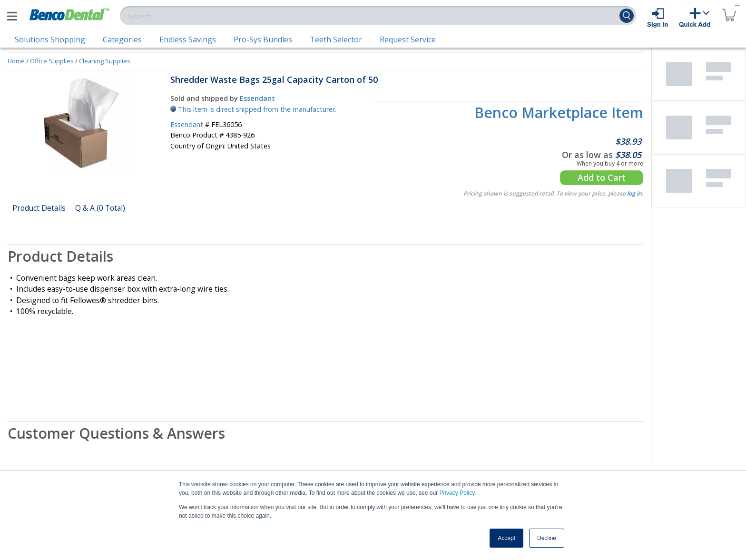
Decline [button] (547, 538)
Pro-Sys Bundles (263, 39)
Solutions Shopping (50, 39)
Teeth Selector (336, 39)
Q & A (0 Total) (100, 208)
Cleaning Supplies (105, 61)
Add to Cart (602, 177)
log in (634, 193)
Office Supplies (52, 61)
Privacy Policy (457, 493)
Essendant (257, 98)
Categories (122, 39)
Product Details (39, 208)
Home (16, 61)
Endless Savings (188, 39)
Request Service (408, 39)
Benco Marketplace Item (559, 113)
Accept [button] (506, 538)
